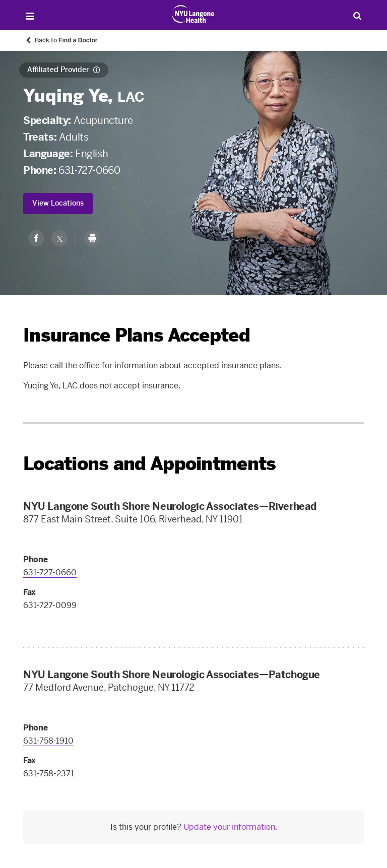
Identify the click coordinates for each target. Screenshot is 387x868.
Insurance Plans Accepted (137, 335)
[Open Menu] (29, 16)
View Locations (58, 203)
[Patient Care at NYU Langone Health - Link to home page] (193, 14)
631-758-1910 (48, 741)
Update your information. (230, 827)
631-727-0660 (89, 170)
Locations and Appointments (149, 464)
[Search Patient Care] (358, 15)
